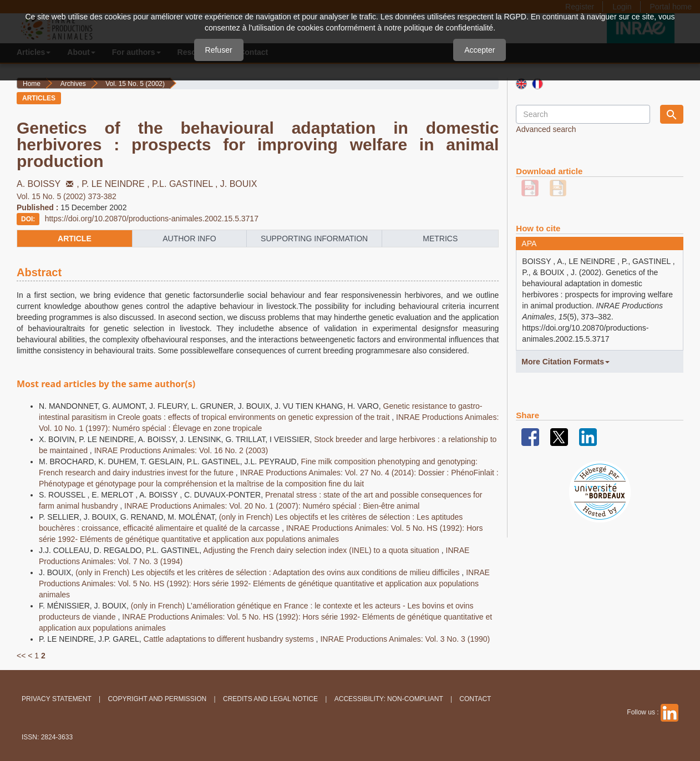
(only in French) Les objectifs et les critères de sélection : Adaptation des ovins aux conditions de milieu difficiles (268, 572)
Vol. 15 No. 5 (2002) (135, 84)
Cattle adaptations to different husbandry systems (230, 639)
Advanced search (546, 129)
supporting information (314, 239)
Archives (73, 84)
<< (21, 656)
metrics (440, 239)
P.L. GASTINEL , (186, 184)
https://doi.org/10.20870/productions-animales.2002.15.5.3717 (152, 219)
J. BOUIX (239, 184)
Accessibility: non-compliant (389, 699)
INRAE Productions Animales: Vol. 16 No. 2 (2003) (181, 450)
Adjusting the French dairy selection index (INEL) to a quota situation (322, 550)
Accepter (480, 50)
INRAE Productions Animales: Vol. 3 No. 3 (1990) (405, 639)
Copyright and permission (157, 699)
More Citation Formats (565, 362)
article (75, 239)
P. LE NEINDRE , (117, 184)
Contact (475, 699)
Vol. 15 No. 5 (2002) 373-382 (67, 196)
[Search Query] (583, 114)
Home (32, 84)
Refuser (219, 50)
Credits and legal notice (270, 699)
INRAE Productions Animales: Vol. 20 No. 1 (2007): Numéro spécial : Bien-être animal (272, 506)
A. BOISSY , (49, 184)
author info (189, 239)
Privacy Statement (57, 699)
